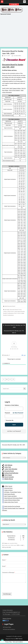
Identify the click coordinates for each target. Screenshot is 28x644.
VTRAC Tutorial (7, 486)
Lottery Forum (10, 312)
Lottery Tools (6, 467)
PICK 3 (16, 313)
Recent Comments (8, 477)
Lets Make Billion (17, 56)
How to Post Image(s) (15, 90)
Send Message (7, 594)
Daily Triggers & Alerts (15, 88)
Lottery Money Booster (19, 312)
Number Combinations (8, 313)
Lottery (5, 312)
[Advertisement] (14, 32)
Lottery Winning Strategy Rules (11, 500)
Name (4, 560)
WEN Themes (19, 639)
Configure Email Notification (10, 473)
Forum (20, 310)
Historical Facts (7, 488)
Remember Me (9, 420)
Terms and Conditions (10, 629)
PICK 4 (19, 313)
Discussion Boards (8, 471)
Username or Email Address (12, 405)
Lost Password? (17, 431)
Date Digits (7, 310)
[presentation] (13, 590)
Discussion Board (14, 310)
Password (7, 413)
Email (4, 566)
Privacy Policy (8, 627)
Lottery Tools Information (10, 469)
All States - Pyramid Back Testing (12, 492)
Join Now (10, 431)
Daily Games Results (8, 494)
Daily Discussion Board (10, 306)
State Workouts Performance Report (12, 498)
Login (24, 355)
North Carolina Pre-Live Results (11, 506)
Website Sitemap (8, 479)
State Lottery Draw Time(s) (10, 502)
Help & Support (7, 475)
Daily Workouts (7, 465)
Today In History (7, 490)
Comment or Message (9, 572)
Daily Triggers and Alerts (9, 496)
